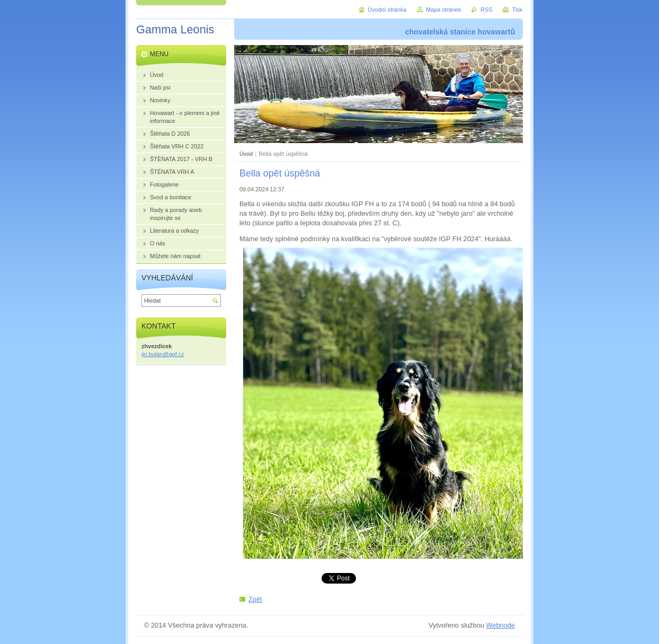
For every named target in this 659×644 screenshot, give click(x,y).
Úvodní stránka (387, 10)
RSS (486, 10)
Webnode (500, 625)
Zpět (255, 599)
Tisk (517, 10)
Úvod (246, 154)
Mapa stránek (443, 10)
